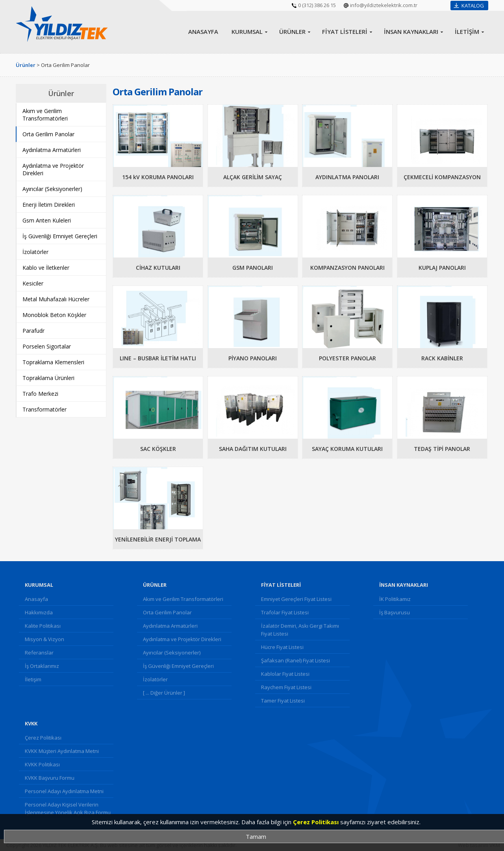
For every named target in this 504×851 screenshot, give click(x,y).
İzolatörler (155, 679)
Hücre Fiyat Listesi (282, 647)
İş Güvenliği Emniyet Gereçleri (178, 666)
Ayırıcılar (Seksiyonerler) (172, 653)
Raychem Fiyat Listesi (286, 687)
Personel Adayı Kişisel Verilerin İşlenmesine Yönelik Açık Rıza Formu (68, 808)
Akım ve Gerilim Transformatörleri (183, 599)
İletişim (33, 679)
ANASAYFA (203, 32)
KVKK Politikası (42, 764)
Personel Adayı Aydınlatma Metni (64, 791)
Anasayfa (36, 599)
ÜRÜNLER (292, 32)
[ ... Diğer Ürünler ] (164, 693)
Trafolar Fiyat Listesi (285, 612)
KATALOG (473, 6)
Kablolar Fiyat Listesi (285, 674)
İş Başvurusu (395, 612)
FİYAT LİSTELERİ (345, 32)
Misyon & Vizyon (44, 639)
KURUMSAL (247, 32)
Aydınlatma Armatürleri (170, 626)
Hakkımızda (39, 612)
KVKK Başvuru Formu (50, 778)
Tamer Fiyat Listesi (283, 701)
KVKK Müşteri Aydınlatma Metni (62, 751)
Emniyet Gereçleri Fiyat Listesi (296, 599)
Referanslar (39, 653)
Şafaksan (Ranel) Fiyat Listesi (296, 660)
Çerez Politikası (43, 738)
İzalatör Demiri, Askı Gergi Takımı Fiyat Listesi (300, 630)
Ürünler (26, 65)
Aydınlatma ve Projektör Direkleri (182, 639)
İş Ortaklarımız (42, 666)
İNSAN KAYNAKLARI (411, 32)
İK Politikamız (395, 599)
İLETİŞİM (467, 32)
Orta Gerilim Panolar (167, 612)
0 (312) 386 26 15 (317, 5)
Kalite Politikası (43, 626)
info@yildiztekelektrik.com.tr (384, 5)
